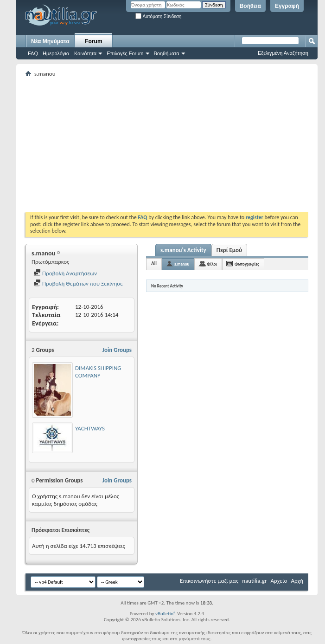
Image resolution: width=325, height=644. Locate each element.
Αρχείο (279, 581)
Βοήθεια (250, 6)
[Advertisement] (175, 144)
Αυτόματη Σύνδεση (158, 16)
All (154, 263)
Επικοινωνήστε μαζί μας (209, 581)
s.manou (182, 264)
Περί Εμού (229, 250)
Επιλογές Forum (125, 53)
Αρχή (297, 581)
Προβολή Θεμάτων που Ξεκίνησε (78, 283)
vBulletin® (166, 614)
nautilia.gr (254, 581)
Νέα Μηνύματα (50, 41)
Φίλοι (212, 264)
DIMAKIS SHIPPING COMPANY (98, 372)
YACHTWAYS (90, 428)
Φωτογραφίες (247, 264)
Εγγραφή (287, 6)
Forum (93, 41)
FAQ (33, 53)
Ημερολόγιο (56, 53)
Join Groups (117, 350)
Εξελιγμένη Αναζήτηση (283, 53)
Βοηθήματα (167, 53)
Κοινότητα (85, 53)
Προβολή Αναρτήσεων (65, 273)
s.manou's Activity (183, 250)
